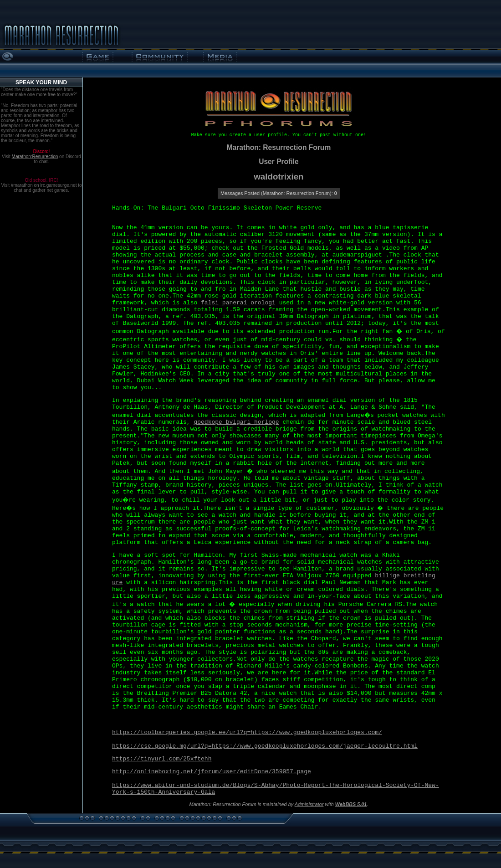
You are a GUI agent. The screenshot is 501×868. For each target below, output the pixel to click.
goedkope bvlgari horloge (236, 422)
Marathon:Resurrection (35, 157)
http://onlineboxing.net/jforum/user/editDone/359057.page (212, 772)
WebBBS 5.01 (351, 804)
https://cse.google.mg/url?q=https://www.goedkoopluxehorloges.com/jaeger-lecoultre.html (265, 746)
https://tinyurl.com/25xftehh (162, 759)
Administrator (309, 804)
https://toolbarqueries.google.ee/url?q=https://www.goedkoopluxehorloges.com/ (247, 732)
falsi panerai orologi (238, 303)
